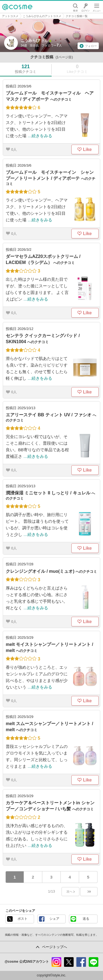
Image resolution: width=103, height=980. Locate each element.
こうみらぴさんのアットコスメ (42, 16)
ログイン (86, 7)
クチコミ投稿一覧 (77, 16)
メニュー (97, 7)
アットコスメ (10, 16)
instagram (56, 962)
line (94, 962)
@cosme (17, 7)
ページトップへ (55, 947)
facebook (81, 962)
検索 (75, 7)
